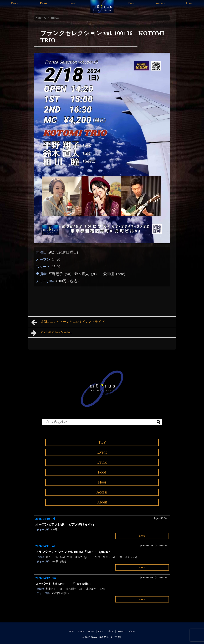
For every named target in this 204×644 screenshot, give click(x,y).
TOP (102, 442)
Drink (44, 3)
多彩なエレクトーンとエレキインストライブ (68, 322)
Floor (131, 3)
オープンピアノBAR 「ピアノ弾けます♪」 (65, 525)
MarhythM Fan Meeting (51, 333)
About (189, 3)
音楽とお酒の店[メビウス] (106, 637)
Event (14, 3)
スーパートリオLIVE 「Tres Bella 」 (64, 584)
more (142, 536)
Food (73, 3)
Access (160, 3)
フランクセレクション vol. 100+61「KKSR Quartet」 (74, 552)
